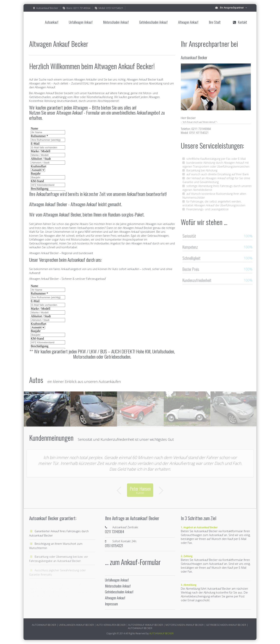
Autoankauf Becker (47, 8)
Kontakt (240, 22)
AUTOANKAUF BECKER (161, 633)
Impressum (111, 604)
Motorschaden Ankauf (116, 22)
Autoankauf (52, 22)
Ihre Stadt (215, 22)
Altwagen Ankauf (188, 22)
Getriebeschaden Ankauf (153, 22)
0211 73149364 (82, 8)
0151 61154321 (115, 8)
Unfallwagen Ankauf (81, 22)
